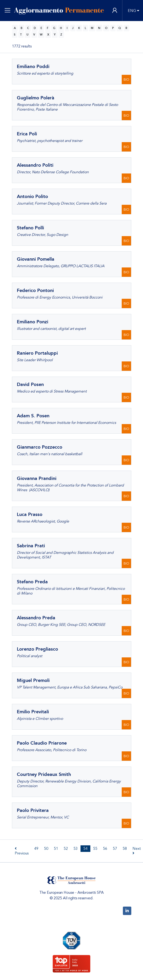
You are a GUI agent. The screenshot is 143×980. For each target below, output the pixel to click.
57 (115, 849)
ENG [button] (132, 11)
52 (66, 849)
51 (56, 849)
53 (76, 849)
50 (46, 849)
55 (95, 849)
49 (36, 849)
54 (85, 849)
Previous (22, 851)
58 (125, 849)
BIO (126, 80)
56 (105, 849)
